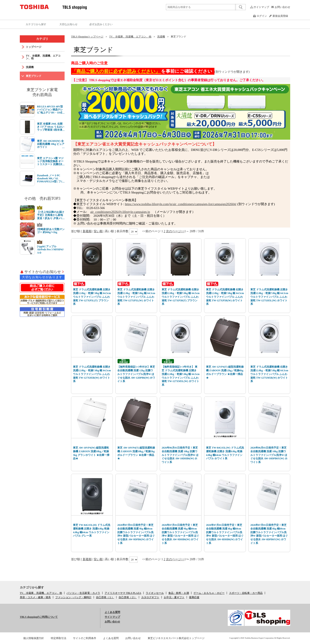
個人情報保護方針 (34, 638)
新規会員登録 (280, 16)
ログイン (262, 16)
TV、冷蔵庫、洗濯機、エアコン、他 (130, 37)
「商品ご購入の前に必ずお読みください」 (116, 71)
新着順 (87, 231)
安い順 (98, 231)
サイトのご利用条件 (85, 638)
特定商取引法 (59, 638)
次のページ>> (175, 231)
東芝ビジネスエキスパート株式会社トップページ (176, 638)
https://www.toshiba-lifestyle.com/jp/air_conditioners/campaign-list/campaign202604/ (181, 204)
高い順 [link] (109, 231)
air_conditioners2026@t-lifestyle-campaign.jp (120, 212)
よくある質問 (112, 612)
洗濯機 (161, 37)
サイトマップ (261, 7)
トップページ (34, 47)
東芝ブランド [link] (178, 37)
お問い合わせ (282, 7)
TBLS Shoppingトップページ (87, 37)
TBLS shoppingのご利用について (39, 617)
